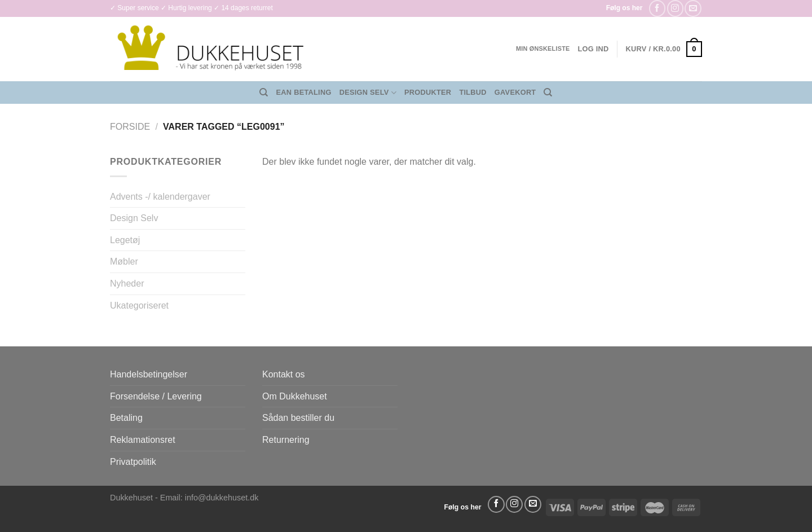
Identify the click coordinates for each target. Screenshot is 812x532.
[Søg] (264, 93)
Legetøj (125, 240)
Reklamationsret (143, 440)
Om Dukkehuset (295, 396)
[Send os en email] (693, 8)
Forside (130, 127)
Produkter (428, 92)
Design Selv (368, 93)
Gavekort (515, 92)
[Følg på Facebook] (657, 8)
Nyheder (127, 283)
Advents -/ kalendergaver (160, 197)
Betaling (126, 418)
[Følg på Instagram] (675, 8)
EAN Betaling (304, 92)
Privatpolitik (133, 462)
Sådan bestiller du (298, 418)
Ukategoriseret (139, 305)
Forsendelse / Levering (156, 396)
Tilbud (473, 92)
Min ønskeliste (543, 49)
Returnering (286, 440)
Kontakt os (284, 374)
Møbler (124, 261)
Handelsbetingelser (149, 374)
